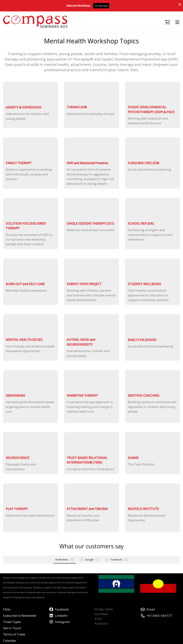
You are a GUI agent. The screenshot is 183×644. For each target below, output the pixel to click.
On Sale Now (101, 6)
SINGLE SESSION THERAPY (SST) (90, 223)
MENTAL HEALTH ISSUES (24, 340)
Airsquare (91, 640)
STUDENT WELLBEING (144, 284)
